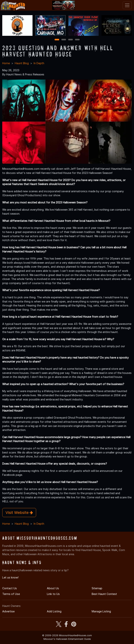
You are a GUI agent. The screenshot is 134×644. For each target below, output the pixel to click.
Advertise (8, 611)
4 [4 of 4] (77, 40)
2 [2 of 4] (64, 40)
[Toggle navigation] (127, 5)
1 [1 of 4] (57, 40)
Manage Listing (101, 611)
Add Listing (54, 611)
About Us (53, 588)
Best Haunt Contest (104, 594)
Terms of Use (11, 594)
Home (6, 63)
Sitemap (97, 588)
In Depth (39, 63)
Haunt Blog (22, 63)
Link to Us (53, 594)
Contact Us (10, 588)
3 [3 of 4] (70, 40)
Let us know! (10, 577)
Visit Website (19, 513)
